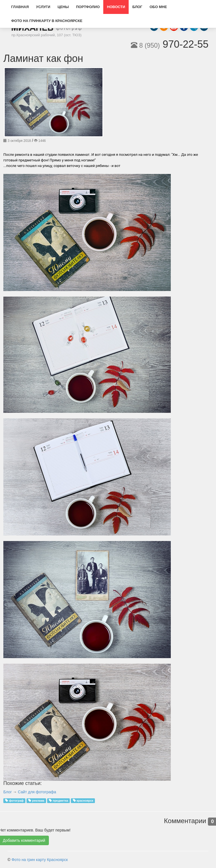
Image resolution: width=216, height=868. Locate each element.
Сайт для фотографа (37, 792)
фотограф (16, 801)
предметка (60, 801)
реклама (38, 801)
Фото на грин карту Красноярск (40, 860)
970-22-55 (170, 44)
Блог (8, 792)
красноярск (85, 801)
